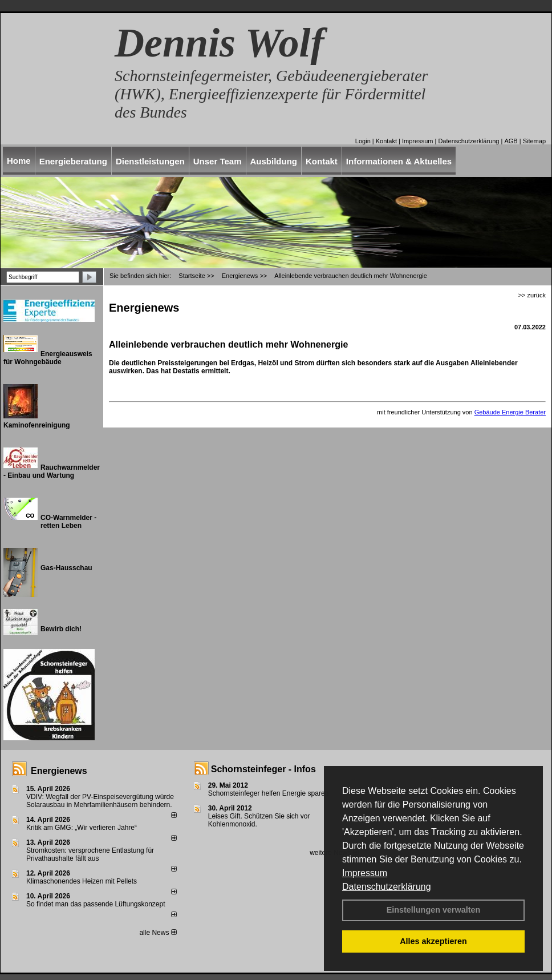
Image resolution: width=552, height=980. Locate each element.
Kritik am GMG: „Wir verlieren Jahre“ (82, 828)
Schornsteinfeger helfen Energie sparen (268, 793)
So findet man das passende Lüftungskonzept (96, 904)
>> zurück (532, 295)
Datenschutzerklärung (387, 887)
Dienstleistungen (150, 161)
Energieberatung (73, 161)
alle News (158, 933)
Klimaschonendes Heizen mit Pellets (82, 881)
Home (19, 161)
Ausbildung (274, 161)
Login (363, 141)
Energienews (59, 771)
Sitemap (534, 141)
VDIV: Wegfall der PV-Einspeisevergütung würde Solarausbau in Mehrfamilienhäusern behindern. (100, 801)
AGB (511, 141)
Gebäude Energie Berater (510, 412)
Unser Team (218, 161)
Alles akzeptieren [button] (433, 941)
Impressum (365, 873)
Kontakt (386, 141)
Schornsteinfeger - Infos (263, 769)
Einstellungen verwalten (434, 910)
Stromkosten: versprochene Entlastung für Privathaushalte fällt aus (90, 854)
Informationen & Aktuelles (399, 161)
